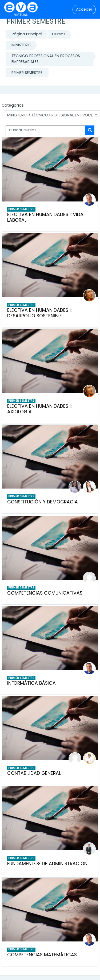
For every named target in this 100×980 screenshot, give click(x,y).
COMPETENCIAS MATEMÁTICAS (42, 955)
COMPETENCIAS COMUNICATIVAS (45, 593)
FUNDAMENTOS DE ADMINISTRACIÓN (47, 864)
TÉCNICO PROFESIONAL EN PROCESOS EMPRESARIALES (46, 59)
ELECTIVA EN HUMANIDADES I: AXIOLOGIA (39, 409)
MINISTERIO (21, 45)
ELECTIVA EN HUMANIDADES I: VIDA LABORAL (45, 217)
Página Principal (27, 34)
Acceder (84, 9)
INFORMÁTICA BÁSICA (31, 683)
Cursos (59, 34)
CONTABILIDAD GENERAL (34, 773)
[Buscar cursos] (46, 130)
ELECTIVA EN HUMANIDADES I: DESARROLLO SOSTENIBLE (39, 313)
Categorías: (13, 105)
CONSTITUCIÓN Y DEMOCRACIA (43, 502)
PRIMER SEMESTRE (27, 73)
